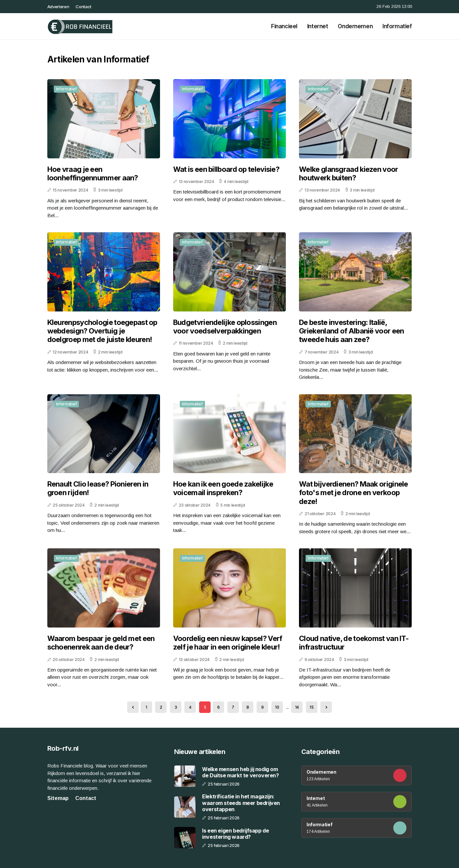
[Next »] (326, 707)
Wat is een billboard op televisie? (226, 169)
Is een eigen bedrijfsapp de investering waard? (235, 834)
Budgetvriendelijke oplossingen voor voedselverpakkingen (225, 327)
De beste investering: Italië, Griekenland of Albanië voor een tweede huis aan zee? (351, 331)
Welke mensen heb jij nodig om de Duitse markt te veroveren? (240, 772)
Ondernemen (355, 26)
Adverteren (58, 7)
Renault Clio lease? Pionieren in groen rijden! (98, 488)
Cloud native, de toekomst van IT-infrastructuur (354, 643)
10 (277, 707)
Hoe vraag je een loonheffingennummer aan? (93, 173)
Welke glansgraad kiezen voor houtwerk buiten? (348, 173)
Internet (318, 26)
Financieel (284, 26)
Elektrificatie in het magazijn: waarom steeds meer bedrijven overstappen (241, 803)
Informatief (397, 26)
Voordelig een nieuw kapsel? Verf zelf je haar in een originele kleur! (228, 643)
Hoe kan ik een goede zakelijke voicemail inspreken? (223, 488)
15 (311, 707)
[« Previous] (133, 707)
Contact (83, 7)
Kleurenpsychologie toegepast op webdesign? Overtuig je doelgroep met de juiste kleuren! (102, 331)
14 (297, 707)
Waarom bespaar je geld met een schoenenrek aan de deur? (101, 643)
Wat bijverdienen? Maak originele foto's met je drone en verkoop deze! (354, 493)
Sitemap (58, 798)
